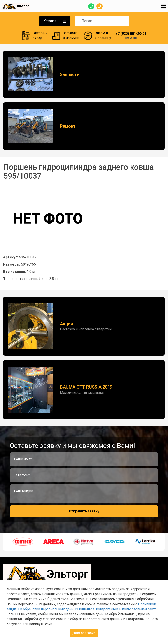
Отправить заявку (84, 511)
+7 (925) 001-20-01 (131, 34)
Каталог (55, 21)
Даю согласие (84, 633)
